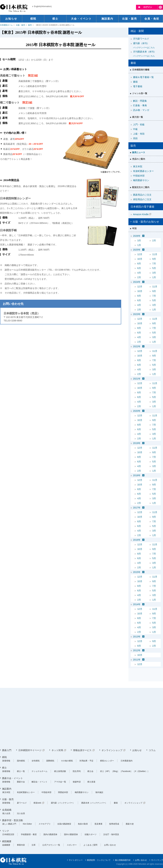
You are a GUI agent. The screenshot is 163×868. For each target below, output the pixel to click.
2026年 (137, 236)
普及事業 (98, 824)
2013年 (137, 637)
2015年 (137, 572)
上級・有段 (139, 134)
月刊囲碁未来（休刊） (147, 54)
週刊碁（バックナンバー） (63, 803)
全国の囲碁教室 (64, 824)
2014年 (137, 604)
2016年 (137, 540)
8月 (139, 264)
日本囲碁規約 (127, 761)
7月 (154, 264)
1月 (139, 245)
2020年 (137, 411)
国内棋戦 (21, 761)
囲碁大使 (130, 824)
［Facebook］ (126, 771)
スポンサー (72, 845)
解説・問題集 (140, 101)
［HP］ (107, 771)
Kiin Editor (27, 824)
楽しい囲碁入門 (9, 824)
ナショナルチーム (40, 771)
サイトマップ (157, 860)
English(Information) (43, 6)
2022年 (137, 346)
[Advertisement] (63, 718)
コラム (152, 750)
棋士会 (90, 771)
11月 (155, 254)
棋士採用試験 (60, 771)
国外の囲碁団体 (71, 834)
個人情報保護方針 (123, 860)
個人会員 (6, 813)
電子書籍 (138, 86)
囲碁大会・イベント (13, 778)
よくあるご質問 (90, 845)
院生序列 (77, 771)
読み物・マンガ (141, 110)
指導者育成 (114, 824)
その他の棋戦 (67, 761)
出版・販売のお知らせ (146, 222)
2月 (154, 240)
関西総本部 (63, 792)
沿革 (34, 845)
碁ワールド (22, 803)
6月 (139, 268)
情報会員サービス (82, 750)
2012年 (137, 650)
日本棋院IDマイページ (30, 750)
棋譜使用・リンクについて (99, 860)
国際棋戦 (50, 761)
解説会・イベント (40, 782)
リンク (6, 831)
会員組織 (7, 810)
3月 (139, 240)
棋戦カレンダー (107, 761)
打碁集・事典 (140, 105)
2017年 (137, 508)
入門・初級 (139, 125)
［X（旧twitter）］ (141, 771)
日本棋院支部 (8, 834)
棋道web (37, 803)
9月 (154, 259)
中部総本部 (139, 176)
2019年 (137, 443)
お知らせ (137, 750)
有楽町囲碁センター (143, 171)
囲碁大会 (21, 782)
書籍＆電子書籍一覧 (143, 77)
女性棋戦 (36, 761)
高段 (135, 138)
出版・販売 (20, 25)
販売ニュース (139, 152)
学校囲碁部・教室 (29, 834)
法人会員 (21, 813)
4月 (139, 273)
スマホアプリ (45, 824)
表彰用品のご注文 (142, 199)
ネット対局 (57, 750)
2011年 (137, 660)
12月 (140, 254)
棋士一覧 (21, 771)
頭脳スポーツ (91, 834)
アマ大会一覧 (60, 782)
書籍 (135, 82)
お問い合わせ (110, 845)
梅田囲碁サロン (141, 180)
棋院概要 (7, 841)
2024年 (137, 282)
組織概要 (6, 845)
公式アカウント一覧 (51, 845)
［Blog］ (115, 771)
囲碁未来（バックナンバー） (94, 803)
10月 (140, 259)
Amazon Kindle (141, 214)
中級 (135, 129)
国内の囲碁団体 (50, 834)
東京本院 (138, 166)
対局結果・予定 (86, 761)
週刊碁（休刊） (147, 46)
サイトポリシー (76, 860)
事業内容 (21, 845)
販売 (30, 25)
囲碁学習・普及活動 (13, 820)
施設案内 (7, 789)
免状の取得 (83, 824)
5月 (154, 268)
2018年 (137, 475)
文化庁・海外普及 (111, 834)
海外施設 (99, 792)
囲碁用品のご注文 (142, 195)
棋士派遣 (91, 782)
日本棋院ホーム (6, 25)
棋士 (4, 768)
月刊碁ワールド (141, 39)
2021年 (137, 379)
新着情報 (6, 761)
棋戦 (4, 757)
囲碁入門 (7, 750)
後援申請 (77, 782)
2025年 (137, 250)
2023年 (137, 314)
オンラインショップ (112, 750)
